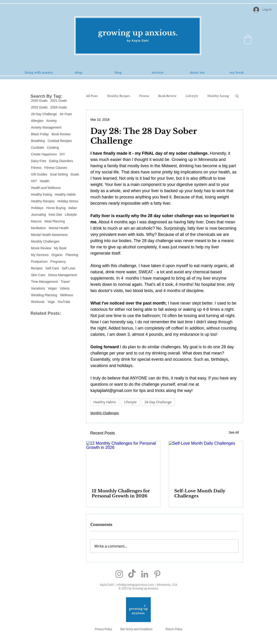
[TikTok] (132, 574)
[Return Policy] (174, 629)
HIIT (34, 181)
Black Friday (40, 134)
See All (234, 432)
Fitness (36, 168)
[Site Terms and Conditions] (136, 629)
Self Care (52, 268)
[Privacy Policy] (103, 629)
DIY (62, 154)
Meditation (38, 228)
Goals (75, 174)
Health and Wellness (46, 188)
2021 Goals (59, 101)
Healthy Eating (42, 194)
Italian (73, 208)
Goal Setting (59, 174)
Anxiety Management (46, 127)
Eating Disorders (61, 161)
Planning (72, 255)
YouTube (64, 302)
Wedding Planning (44, 295)
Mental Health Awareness (49, 235)
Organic (57, 255)
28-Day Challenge (44, 114)
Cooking (53, 148)
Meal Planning (55, 221)
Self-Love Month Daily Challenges (200, 493)
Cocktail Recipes (60, 141)
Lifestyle (71, 215)
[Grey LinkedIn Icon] (145, 574)
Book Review (61, 134)
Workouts (38, 302)
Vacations (38, 288)
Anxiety (52, 121)
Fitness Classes (56, 168)
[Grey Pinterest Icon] (157, 574)
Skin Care (38, 275)
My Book (60, 248)
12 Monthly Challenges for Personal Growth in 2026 (121, 493)
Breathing (38, 141)
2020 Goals (39, 101)
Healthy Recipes (43, 201)
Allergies (37, 121)
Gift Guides (39, 174)
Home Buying (56, 208)
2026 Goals (59, 107)
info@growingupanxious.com (135, 585)
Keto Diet (55, 215)
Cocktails (38, 148)
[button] (248, 39)
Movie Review (41, 248)
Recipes (37, 268)
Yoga (51, 302)
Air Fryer (66, 114)
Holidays (37, 208)
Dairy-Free (39, 161)
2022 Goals (39, 107)
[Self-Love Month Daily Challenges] (206, 462)
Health (44, 181)
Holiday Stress (68, 201)
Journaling (38, 215)
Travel (65, 282)
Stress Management (62, 275)
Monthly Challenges (45, 241)
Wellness (66, 295)
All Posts (92, 96)
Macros (36, 221)
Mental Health (59, 228)
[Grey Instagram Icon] (119, 574)
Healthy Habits (65, 194)
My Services (40, 255)
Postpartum (39, 262)
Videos (65, 288)
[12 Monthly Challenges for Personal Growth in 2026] (123, 462)
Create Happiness (44, 154)
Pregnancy (58, 262)
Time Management (44, 282)
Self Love (68, 268)
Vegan (52, 288)
